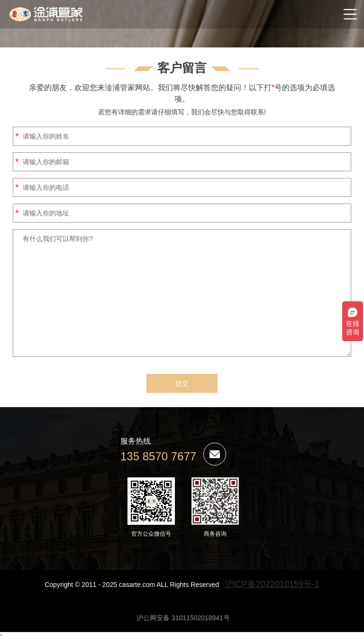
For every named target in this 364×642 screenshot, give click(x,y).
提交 (182, 383)
